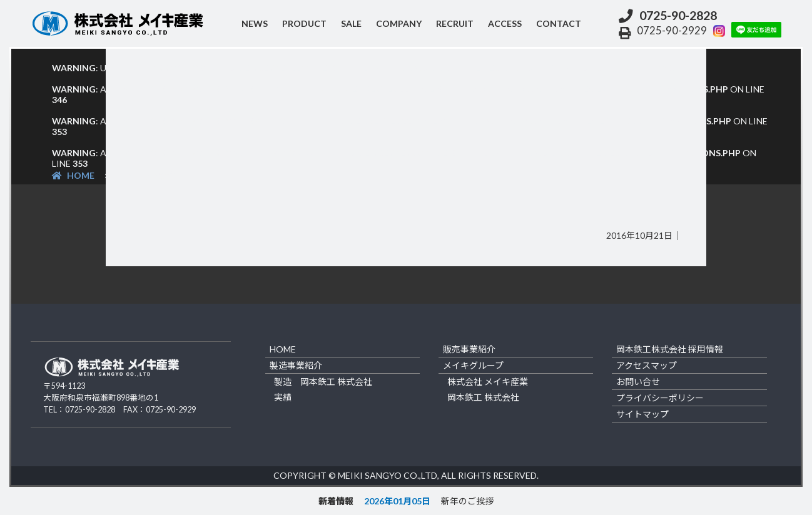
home (283, 349)
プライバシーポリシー (660, 398)
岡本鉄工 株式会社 (483, 397)
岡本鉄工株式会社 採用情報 (670, 349)
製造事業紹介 (296, 365)
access (505, 23)
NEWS (255, 23)
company (399, 23)
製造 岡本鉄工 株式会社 (323, 382)
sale (351, 23)
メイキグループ (473, 365)
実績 (283, 397)
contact (559, 23)
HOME (73, 175)
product (304, 23)
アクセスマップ (647, 365)
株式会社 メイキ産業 (488, 382)
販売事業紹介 (469, 349)
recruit (455, 23)
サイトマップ (642, 414)
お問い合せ (638, 382)
